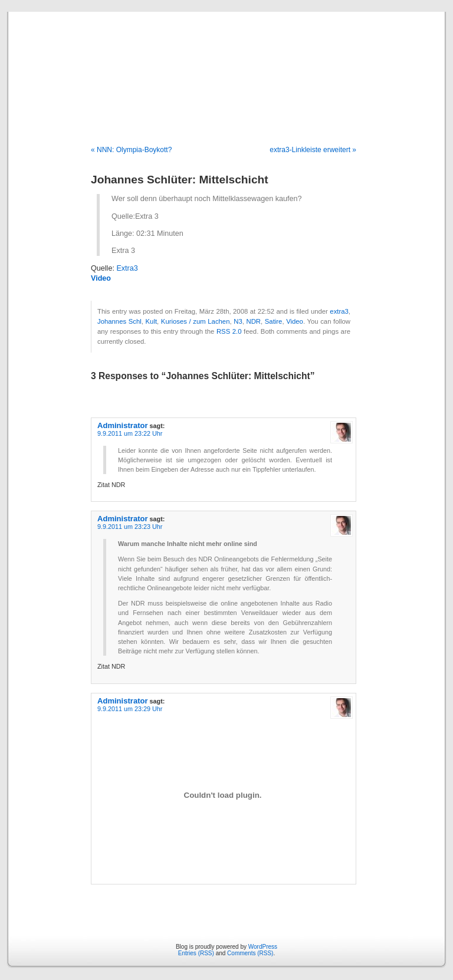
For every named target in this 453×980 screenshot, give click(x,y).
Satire (274, 321)
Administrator (123, 425)
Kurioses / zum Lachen (196, 321)
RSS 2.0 (229, 331)
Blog (227, 66)
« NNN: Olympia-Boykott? (131, 150)
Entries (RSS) (196, 953)
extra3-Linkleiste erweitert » (313, 150)
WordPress (263, 947)
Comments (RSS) (250, 953)
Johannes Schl (119, 321)
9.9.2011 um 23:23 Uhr (130, 527)
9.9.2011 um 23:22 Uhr (130, 433)
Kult (152, 321)
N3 (238, 321)
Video (101, 278)
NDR (253, 321)
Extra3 (127, 268)
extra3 (339, 311)
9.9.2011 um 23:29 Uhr (130, 709)
